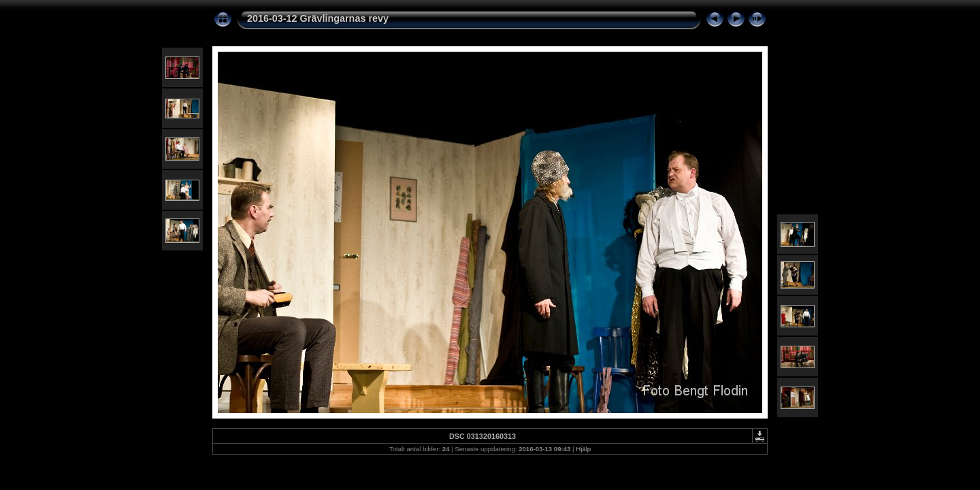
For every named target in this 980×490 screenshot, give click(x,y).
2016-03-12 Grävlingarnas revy (318, 18)
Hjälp (583, 449)
